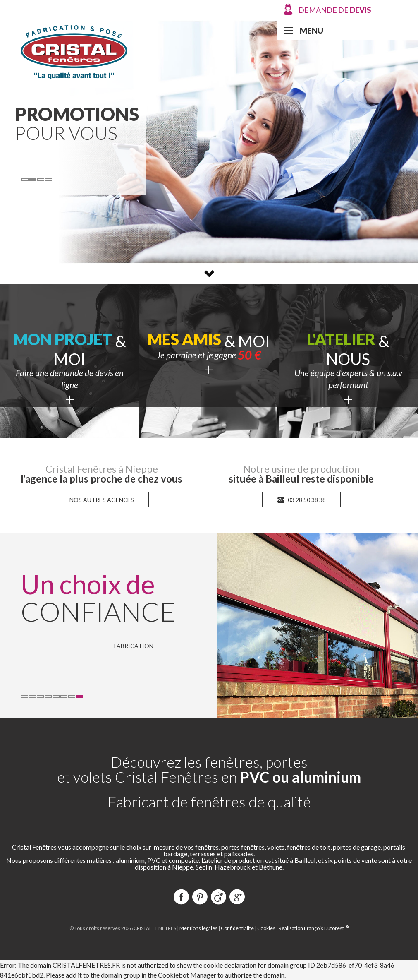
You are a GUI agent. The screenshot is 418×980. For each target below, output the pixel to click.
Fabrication (134, 646)
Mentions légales (198, 928)
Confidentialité (237, 928)
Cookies (266, 928)
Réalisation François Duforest (314, 928)
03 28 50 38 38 (301, 500)
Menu (312, 30)
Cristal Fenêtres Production (74, 51)
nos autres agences (102, 500)
